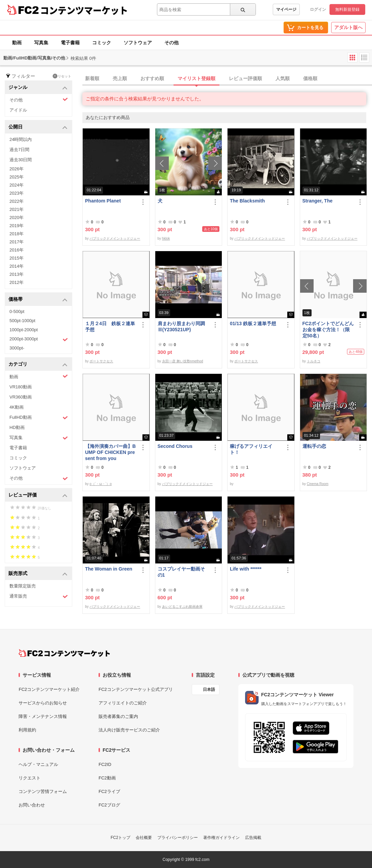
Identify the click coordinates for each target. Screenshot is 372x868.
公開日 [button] (38, 127)
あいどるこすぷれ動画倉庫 (182, 607)
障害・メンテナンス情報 (43, 716)
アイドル (18, 110)
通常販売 (39, 596)
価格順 (310, 78)
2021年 (17, 209)
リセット (62, 76)
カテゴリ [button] (38, 365)
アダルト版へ (348, 27)
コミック (102, 43)
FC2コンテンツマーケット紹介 (49, 689)
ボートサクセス (101, 361)
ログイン (318, 9)
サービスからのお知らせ (43, 703)
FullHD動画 (39, 418)
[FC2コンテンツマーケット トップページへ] (64, 653)
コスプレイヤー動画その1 (181, 572)
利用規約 (27, 730)
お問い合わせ (32, 805)
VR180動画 (21, 387)
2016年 (17, 250)
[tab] (227, 79)
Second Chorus (175, 446)
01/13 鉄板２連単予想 (253, 323)
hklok (166, 238)
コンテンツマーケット (84, 10)
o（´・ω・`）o (101, 484)
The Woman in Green (109, 569)
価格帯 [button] (38, 300)
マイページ (286, 9)
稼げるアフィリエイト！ (251, 449)
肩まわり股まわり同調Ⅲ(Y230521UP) (181, 327)
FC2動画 (107, 778)
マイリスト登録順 (196, 78)
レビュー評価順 (245, 78)
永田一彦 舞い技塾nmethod (183, 361)
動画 (17, 43)
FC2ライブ (109, 791)
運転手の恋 (314, 446)
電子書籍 (70, 43)
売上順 (120, 78)
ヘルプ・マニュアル (38, 764)
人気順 (283, 78)
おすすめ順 (152, 78)
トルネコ (314, 361)
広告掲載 (253, 838)
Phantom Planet (103, 201)
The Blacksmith (247, 201)
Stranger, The (317, 201)
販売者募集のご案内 (118, 716)
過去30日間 (21, 160)
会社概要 (144, 838)
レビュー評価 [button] (38, 495)
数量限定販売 (23, 586)
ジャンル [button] (38, 88)
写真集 (41, 43)
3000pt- (17, 348)
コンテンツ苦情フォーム (43, 791)
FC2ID (105, 764)
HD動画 (17, 427)
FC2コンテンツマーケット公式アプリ (136, 689)
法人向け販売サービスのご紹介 (129, 730)
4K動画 (17, 407)
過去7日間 (19, 150)
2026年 (17, 169)
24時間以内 (21, 139)
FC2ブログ (109, 805)
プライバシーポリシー (178, 838)
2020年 (17, 218)
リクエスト (30, 778)
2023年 (17, 193)
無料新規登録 (347, 9)
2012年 (17, 282)
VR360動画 (21, 397)
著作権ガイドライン (221, 838)
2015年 (17, 258)
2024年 (17, 185)
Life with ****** (246, 569)
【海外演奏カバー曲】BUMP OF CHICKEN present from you (110, 452)
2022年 (17, 201)
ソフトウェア (138, 43)
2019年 (17, 226)
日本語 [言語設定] (209, 690)
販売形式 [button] (38, 574)
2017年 (17, 242)
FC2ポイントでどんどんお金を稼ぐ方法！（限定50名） (328, 330)
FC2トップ (121, 838)
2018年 (17, 234)
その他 (171, 43)
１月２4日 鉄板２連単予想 (110, 327)
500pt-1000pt (22, 321)
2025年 (17, 177)
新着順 (92, 78)
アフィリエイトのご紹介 (123, 703)
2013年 (17, 274)
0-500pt (17, 311)
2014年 (17, 266)
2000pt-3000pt (39, 339)
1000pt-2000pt (24, 330)
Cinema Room (318, 484)
